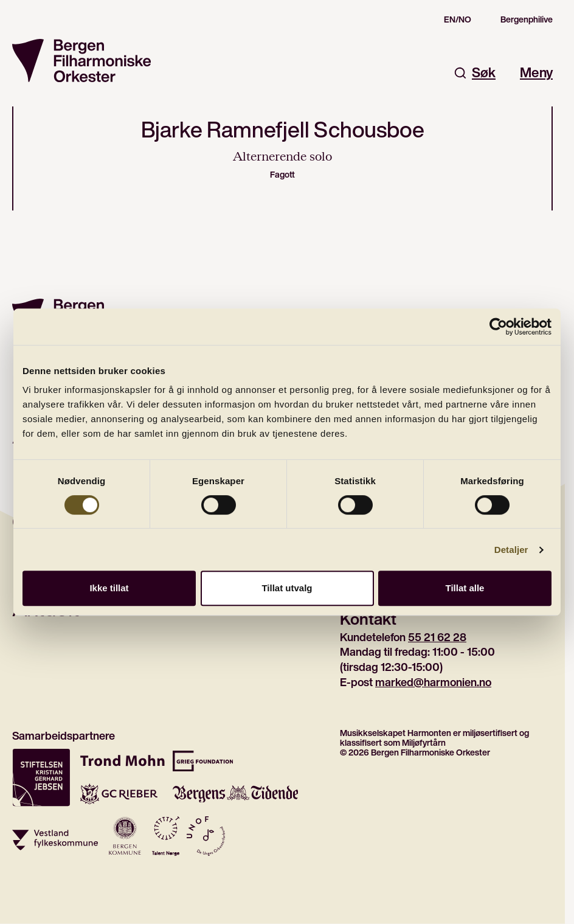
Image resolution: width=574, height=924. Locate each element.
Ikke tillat (109, 588)
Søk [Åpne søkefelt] (475, 73)
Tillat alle (465, 588)
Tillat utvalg (287, 588)
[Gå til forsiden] (81, 61)
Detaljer (511, 550)
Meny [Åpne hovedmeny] (536, 73)
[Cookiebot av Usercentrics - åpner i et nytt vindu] (498, 327)
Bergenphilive (527, 19)
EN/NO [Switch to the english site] (458, 19)
